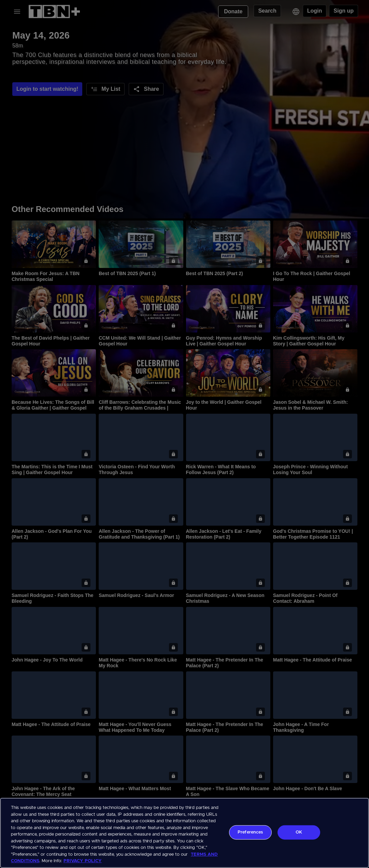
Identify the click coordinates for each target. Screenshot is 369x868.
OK (299, 832)
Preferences (250, 832)
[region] (184, 833)
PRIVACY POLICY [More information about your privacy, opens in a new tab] (83, 861)
